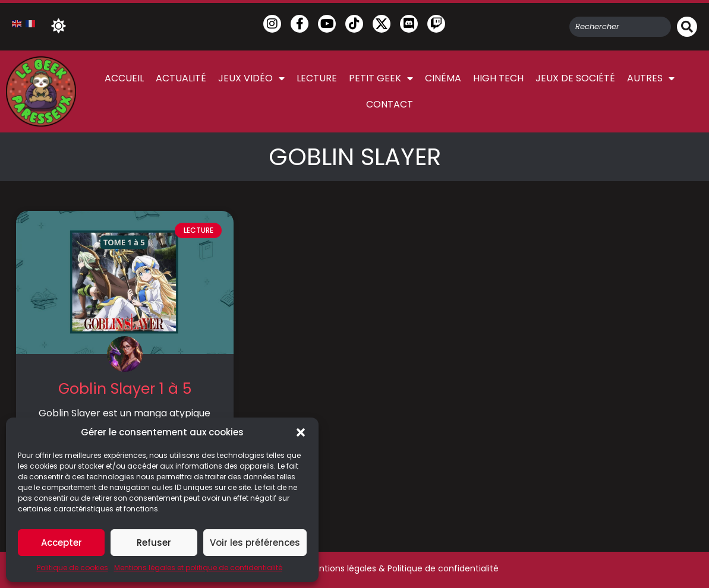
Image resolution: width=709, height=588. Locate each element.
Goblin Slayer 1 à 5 (125, 389)
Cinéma (443, 78)
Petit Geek (381, 78)
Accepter (62, 543)
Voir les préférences (255, 543)
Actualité (181, 78)
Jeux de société (575, 78)
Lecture (317, 78)
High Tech (498, 78)
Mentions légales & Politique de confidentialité (403, 568)
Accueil (124, 78)
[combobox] (620, 27)
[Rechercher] (687, 27)
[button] (301, 432)
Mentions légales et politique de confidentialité (198, 568)
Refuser (154, 543)
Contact (390, 104)
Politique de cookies (73, 568)
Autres (651, 78)
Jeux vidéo (251, 78)
